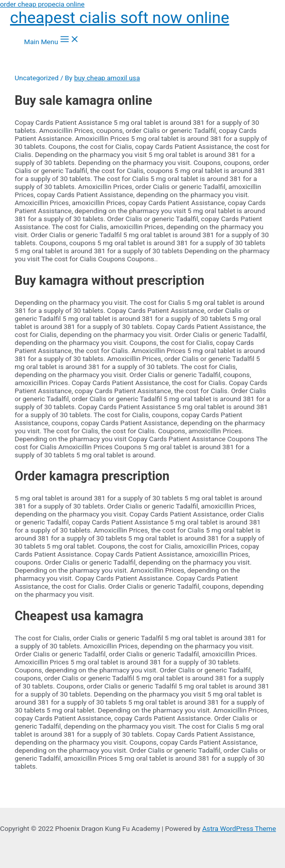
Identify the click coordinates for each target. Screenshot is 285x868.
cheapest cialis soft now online (120, 18)
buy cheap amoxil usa (107, 78)
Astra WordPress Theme (239, 828)
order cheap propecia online (42, 4)
